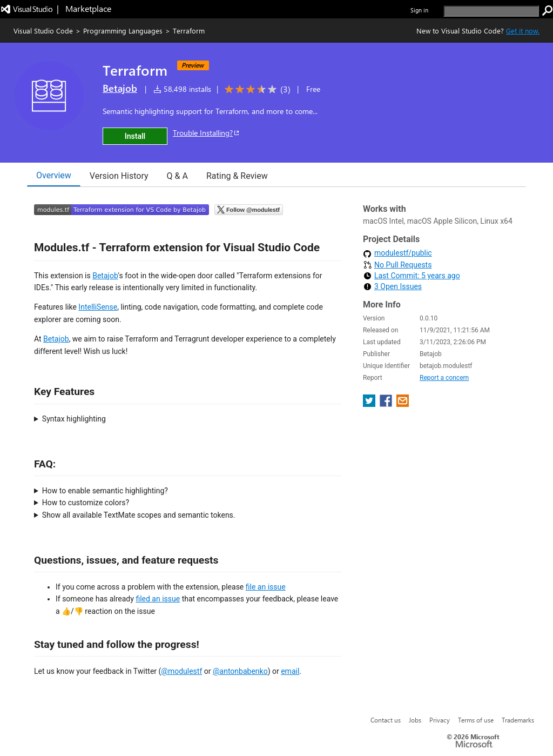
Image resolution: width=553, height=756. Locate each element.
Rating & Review (237, 176)
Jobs (415, 720)
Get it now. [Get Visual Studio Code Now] (523, 31)
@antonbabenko (240, 671)
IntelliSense (98, 307)
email (290, 671)
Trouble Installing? (207, 133)
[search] (491, 11)
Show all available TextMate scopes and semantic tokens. (139, 515)
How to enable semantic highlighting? (105, 491)
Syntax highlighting (74, 419)
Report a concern (444, 378)
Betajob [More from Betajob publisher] (120, 88)
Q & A (177, 176)
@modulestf (181, 671)
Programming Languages (123, 31)
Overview (54, 175)
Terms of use (476, 720)
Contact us (386, 720)
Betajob (105, 276)
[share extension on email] (403, 404)
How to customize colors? (86, 503)
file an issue (266, 587)
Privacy (440, 720)
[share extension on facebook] (387, 404)
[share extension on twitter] (370, 404)
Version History (119, 176)
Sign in (419, 10)
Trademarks (518, 720)
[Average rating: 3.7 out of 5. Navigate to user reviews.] (256, 89)
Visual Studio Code (43, 31)
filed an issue (158, 599)
